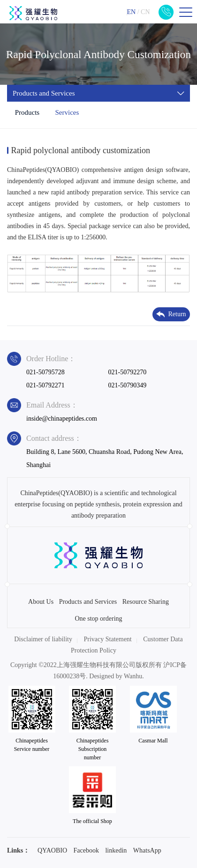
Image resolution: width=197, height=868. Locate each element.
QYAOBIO (52, 850)
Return (171, 314)
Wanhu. (134, 676)
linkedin (116, 850)
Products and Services (88, 602)
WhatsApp (147, 850)
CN (145, 12)
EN (131, 12)
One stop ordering (98, 619)
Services (67, 112)
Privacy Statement (108, 639)
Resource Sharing (146, 602)
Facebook (86, 850)
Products (27, 112)
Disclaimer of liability (43, 639)
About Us (41, 602)
